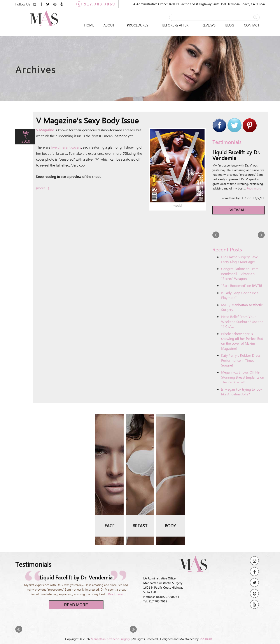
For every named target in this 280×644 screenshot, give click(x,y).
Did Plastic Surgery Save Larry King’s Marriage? (240, 259)
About (109, 25)
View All (239, 210)
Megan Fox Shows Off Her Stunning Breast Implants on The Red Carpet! (243, 377)
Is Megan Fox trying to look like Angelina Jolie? (242, 392)
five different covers (66, 147)
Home (89, 25)
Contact (252, 25)
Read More (76, 605)
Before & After (175, 25)
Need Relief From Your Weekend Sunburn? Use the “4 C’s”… (242, 321)
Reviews (209, 25)
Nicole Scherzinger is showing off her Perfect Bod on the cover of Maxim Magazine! (242, 341)
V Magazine (45, 130)
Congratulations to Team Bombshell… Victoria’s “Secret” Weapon (240, 274)
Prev (216, 235)
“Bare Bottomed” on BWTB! (242, 285)
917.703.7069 (96, 4)
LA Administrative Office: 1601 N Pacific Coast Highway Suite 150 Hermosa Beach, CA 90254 (198, 4)
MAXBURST (207, 639)
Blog (230, 25)
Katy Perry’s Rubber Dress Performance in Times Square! (241, 360)
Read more (254, 188)
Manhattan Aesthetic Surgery (110, 639)
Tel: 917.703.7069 (155, 601)
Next (261, 235)
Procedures (138, 25)
